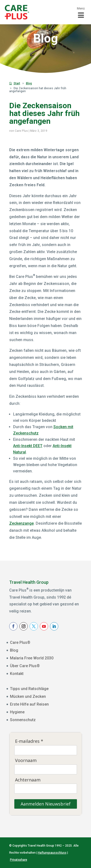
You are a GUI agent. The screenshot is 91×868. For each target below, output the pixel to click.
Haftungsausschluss (52, 853)
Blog (14, 650)
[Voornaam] (46, 769)
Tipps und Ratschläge (29, 689)
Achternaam (28, 780)
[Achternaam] (46, 788)
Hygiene (17, 712)
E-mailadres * (29, 741)
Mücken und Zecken (28, 696)
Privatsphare (19, 860)
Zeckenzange (21, 523)
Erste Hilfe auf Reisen (29, 704)
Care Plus (21, 131)
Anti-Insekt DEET (28, 446)
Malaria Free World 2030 (32, 658)
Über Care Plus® (25, 666)
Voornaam (26, 760)
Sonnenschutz (23, 720)
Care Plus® (20, 642)
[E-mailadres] (46, 750)
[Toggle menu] (81, 12)
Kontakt (17, 674)
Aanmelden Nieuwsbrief (46, 804)
